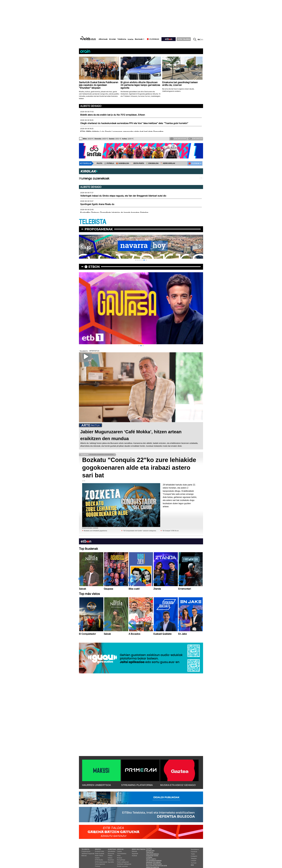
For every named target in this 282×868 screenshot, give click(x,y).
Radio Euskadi (99, 854)
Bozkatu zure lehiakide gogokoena (95, 531)
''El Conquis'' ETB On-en (171, 531)
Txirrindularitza (122, 854)
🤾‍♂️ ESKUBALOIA (152, 163)
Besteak (139, 39)
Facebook (194, 852)
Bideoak (84, 856)
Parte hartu (151, 859)
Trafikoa (150, 852)
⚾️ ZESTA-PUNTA (137, 163)
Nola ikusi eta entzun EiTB (157, 866)
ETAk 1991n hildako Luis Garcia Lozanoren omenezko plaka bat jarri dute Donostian (122, 132)
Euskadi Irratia (99, 851)
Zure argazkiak (178, 139)
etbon (94, 267)
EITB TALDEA (184, 39)
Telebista (122, 39)
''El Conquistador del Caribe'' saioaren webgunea (140, 531)
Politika (110, 856)
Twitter (193, 854)
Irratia (131, 39)
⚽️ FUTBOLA (109, 163)
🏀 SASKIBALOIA (123, 163)
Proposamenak (99, 229)
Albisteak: (112, 849)
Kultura (110, 858)
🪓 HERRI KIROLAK (168, 163)
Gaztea (97, 858)
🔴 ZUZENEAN (194, 163)
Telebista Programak (88, 854)
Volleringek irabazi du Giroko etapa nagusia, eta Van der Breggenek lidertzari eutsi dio (123, 196)
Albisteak (103, 39)
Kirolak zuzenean (122, 866)
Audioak (134, 856)
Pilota (119, 856)
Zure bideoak (196, 139)
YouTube (194, 863)
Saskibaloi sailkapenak (124, 864)
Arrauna (119, 858)
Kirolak (112, 39)
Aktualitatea (112, 851)
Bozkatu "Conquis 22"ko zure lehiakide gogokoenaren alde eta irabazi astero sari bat (139, 468)
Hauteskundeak (153, 854)
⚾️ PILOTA (98, 163)
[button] (136, 260)
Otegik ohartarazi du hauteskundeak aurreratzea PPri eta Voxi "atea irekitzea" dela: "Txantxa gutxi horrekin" (134, 123)
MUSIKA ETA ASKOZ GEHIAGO (178, 785)
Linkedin (194, 861)
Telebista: (86, 849)
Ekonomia (111, 854)
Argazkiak (135, 854)
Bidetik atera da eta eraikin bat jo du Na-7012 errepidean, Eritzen (113, 115)
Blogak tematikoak (154, 864)
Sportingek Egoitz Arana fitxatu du (97, 204)
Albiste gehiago (91, 106)
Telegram (194, 858)
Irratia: (98, 849)
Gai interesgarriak (154, 861)
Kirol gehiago (121, 860)
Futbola (119, 851)
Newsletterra (195, 849)
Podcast (97, 866)
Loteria (149, 857)
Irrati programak (100, 864)
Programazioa (86, 851)
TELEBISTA (93, 222)
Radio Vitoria (99, 856)
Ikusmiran (111, 860)
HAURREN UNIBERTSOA (97, 785)
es (202, 40)
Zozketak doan (152, 856)
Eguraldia (111, 862)
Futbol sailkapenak (123, 862)
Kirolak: (120, 849)
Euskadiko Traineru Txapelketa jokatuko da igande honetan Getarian (114, 213)
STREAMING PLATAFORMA (137, 785)
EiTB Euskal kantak (101, 862)
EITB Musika (99, 860)
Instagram (194, 856)
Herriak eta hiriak (153, 862)
